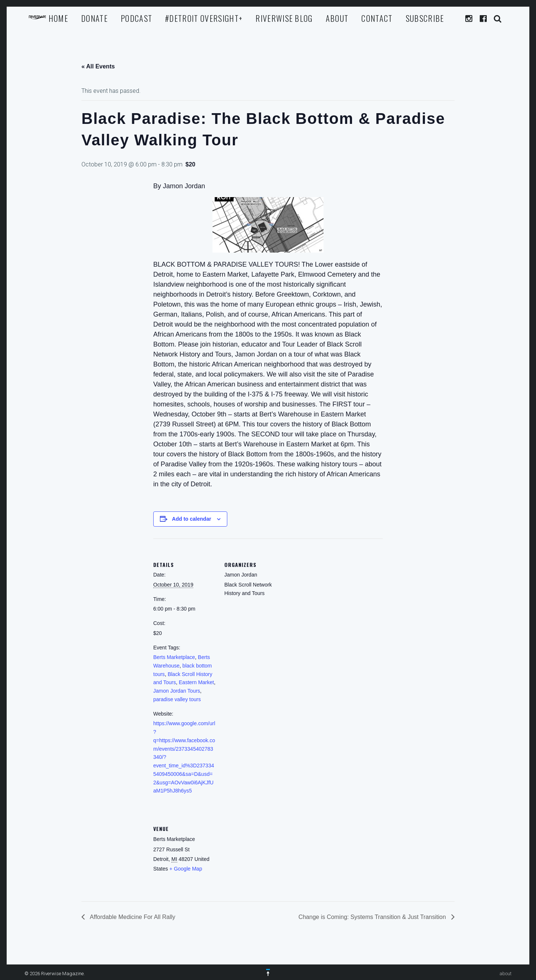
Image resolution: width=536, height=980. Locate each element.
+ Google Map (186, 869)
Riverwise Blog (284, 18)
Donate (94, 18)
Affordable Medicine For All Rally (132, 917)
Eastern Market (196, 682)
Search (498, 19)
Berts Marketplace (174, 657)
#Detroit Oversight (204, 18)
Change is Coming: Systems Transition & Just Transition (373, 917)
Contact (377, 18)
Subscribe (425, 18)
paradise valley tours (177, 699)
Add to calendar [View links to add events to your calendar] (192, 519)
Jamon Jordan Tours (177, 691)
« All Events (98, 66)
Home (58, 18)
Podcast (136, 18)
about (337, 18)
